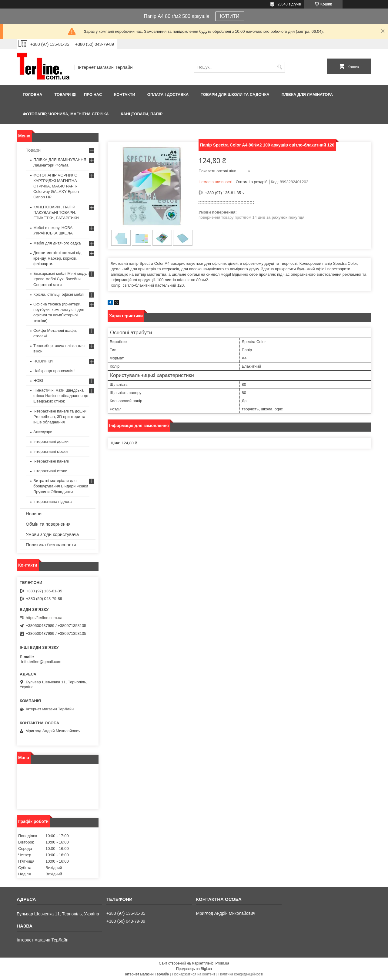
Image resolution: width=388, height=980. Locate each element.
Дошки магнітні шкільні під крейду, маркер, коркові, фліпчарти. (57, 258)
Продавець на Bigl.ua (194, 969)
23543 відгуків (289, 4)
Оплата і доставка (168, 94)
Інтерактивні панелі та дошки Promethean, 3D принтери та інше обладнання (60, 417)
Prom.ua (222, 963)
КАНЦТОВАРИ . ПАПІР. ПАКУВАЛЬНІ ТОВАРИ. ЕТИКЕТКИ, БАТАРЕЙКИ (56, 212)
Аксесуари (43, 432)
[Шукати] (280, 67)
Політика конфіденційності (241, 974)
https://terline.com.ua (44, 618)
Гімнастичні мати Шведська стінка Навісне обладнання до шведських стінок (61, 396)
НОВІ (38, 381)
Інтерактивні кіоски (50, 451)
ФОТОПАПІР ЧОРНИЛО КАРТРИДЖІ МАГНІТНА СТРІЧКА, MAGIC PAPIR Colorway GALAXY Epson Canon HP (56, 186)
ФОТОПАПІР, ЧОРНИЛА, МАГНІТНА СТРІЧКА (66, 114)
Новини (34, 514)
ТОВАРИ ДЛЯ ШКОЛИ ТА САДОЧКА (235, 94)
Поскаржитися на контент (194, 974)
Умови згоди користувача (52, 534)
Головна (32, 94)
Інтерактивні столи (50, 471)
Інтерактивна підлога (52, 502)
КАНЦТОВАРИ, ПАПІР (142, 114)
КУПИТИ (230, 16)
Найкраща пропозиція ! (54, 371)
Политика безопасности (51, 545)
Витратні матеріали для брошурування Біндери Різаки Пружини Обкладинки (61, 486)
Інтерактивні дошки (51, 441)
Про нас (93, 94)
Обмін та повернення (48, 524)
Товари (62, 94)
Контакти (125, 94)
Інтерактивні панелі (51, 461)
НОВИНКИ (43, 361)
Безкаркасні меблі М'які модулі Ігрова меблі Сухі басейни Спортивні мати (61, 279)
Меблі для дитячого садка (57, 243)
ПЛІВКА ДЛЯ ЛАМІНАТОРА (307, 94)
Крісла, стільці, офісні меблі (59, 294)
